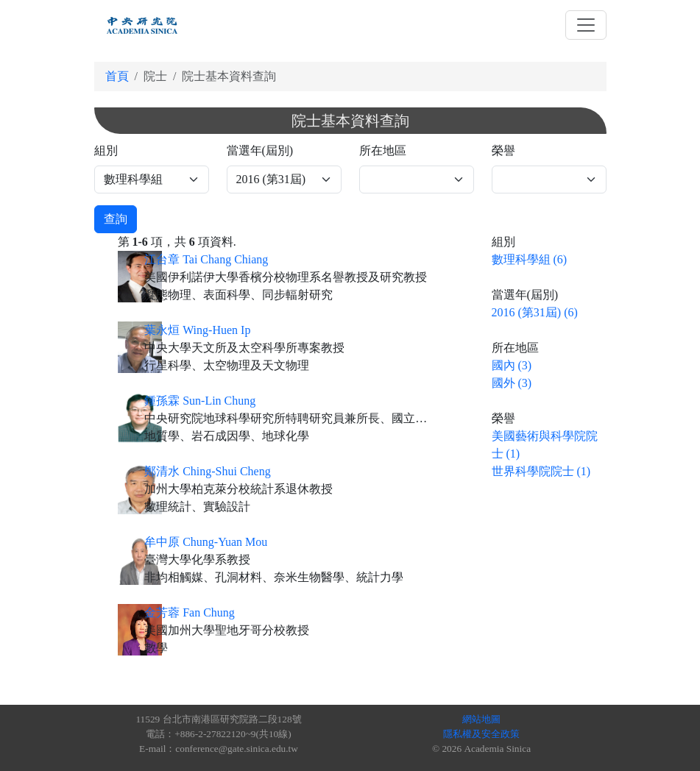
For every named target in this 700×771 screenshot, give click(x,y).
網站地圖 (481, 719)
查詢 (116, 219)
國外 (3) (512, 383)
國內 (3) (512, 365)
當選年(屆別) (260, 150)
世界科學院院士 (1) (541, 471)
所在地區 (383, 150)
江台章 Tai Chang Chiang (206, 259)
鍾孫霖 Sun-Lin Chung (200, 401)
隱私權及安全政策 (481, 734)
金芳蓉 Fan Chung (190, 612)
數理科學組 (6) (530, 259)
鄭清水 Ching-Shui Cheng (208, 471)
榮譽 (503, 150)
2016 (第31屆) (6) (535, 312)
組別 (106, 150)
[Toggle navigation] (586, 25)
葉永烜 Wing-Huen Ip (197, 330)
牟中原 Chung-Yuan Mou (206, 542)
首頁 (117, 76)
